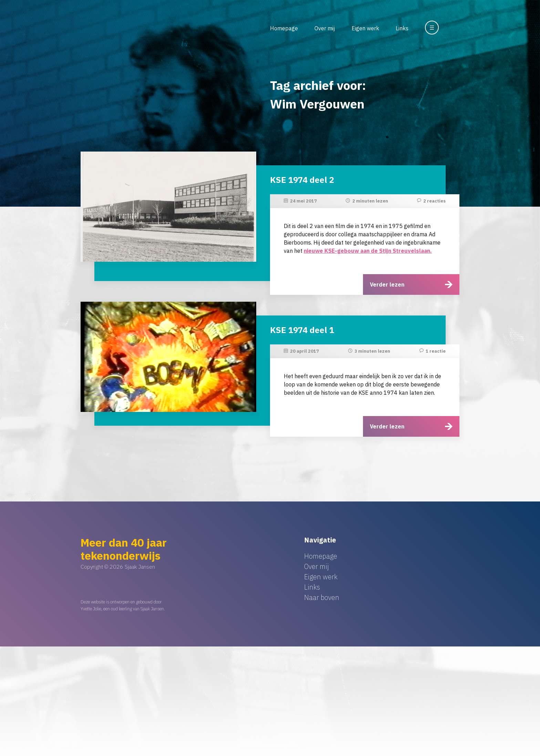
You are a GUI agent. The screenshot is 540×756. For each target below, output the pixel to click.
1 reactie (436, 351)
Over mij (325, 28)
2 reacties (434, 201)
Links (402, 28)
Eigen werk (365, 28)
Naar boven (322, 597)
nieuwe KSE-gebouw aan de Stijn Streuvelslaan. (368, 251)
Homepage (284, 28)
